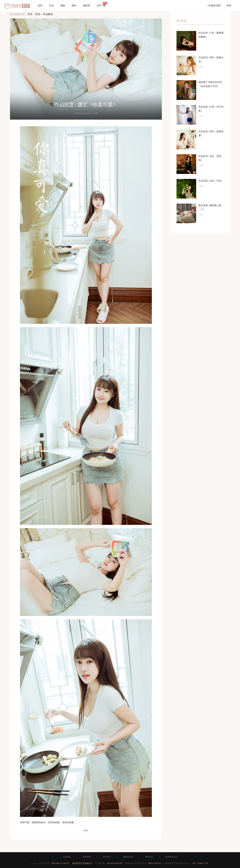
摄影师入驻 (128, 857)
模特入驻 (149, 857)
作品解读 (48, 14)
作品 (51, 6)
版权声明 (87, 857)
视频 (63, 6)
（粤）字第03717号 (200, 863)
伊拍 (229, 6)
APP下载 (102, 4)
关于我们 (107, 857)
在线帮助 (67, 857)
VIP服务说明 (214, 6)
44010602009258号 (114, 863)
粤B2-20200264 (155, 863)
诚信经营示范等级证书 (82, 863)
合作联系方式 (171, 857)
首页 (40, 6)
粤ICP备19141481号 (60, 863)
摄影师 (86, 6)
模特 (74, 6)
